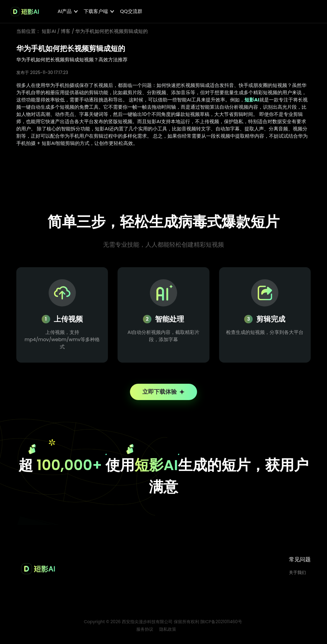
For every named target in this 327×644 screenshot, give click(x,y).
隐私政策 (168, 632)
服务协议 (145, 632)
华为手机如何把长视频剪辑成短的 (112, 31)
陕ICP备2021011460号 (221, 625)
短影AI (49, 31)
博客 (66, 31)
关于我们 (297, 575)
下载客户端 (96, 11)
